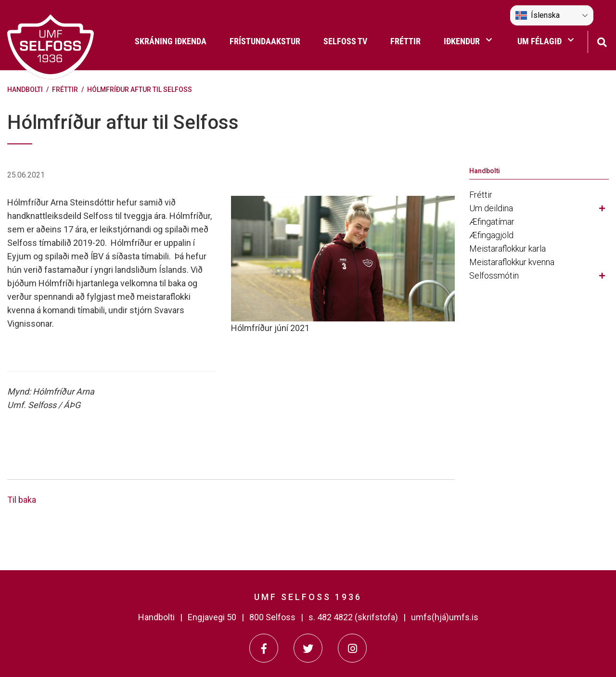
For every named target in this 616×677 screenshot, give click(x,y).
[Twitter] (308, 648)
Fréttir (65, 89)
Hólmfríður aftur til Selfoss (140, 89)
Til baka (22, 500)
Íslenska (538, 15)
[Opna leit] (602, 41)
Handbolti (25, 89)
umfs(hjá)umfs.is (445, 617)
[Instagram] (352, 648)
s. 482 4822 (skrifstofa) (353, 617)
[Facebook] (264, 648)
